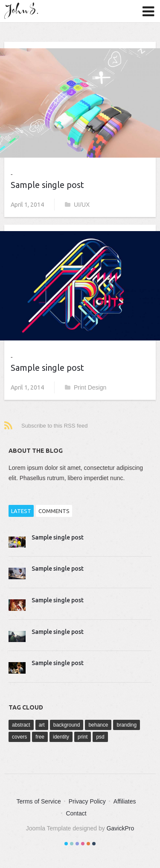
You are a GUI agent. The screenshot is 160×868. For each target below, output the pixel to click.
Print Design (86, 387)
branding (127, 725)
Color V (88, 844)
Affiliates (125, 801)
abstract (21, 725)
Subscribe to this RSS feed (54, 426)
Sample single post (47, 185)
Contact (76, 813)
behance (98, 725)
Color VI (94, 844)
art (42, 725)
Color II (72, 844)
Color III (77, 844)
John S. (23, 11)
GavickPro (121, 828)
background (67, 725)
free (40, 737)
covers (19, 737)
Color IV (83, 844)
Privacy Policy (87, 801)
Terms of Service (38, 801)
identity (61, 737)
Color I (66, 844)
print (83, 737)
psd (100, 737)
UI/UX (77, 205)
